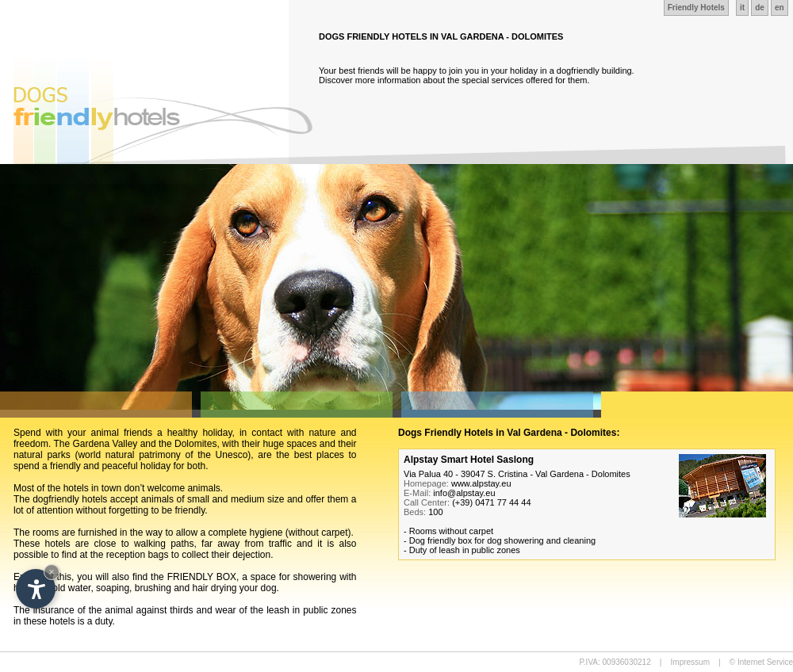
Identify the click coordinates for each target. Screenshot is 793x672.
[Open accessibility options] (36, 589)
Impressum (690, 662)
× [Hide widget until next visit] (52, 572)
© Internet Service (761, 662)
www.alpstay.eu (481, 483)
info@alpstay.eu (464, 493)
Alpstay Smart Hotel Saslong (469, 460)
